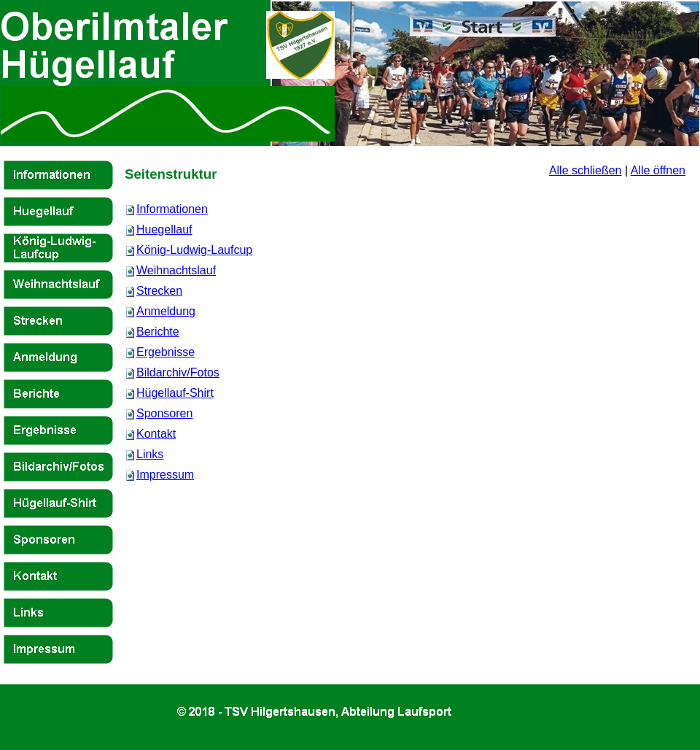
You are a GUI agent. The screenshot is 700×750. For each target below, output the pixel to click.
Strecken (159, 291)
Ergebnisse (166, 352)
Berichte (158, 332)
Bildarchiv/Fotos (178, 372)
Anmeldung (166, 311)
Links (150, 454)
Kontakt (156, 434)
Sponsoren (164, 413)
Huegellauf (164, 229)
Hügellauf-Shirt (175, 393)
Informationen (172, 209)
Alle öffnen (658, 170)
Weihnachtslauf (176, 270)
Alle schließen (586, 170)
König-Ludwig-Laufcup (194, 250)
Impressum (165, 475)
